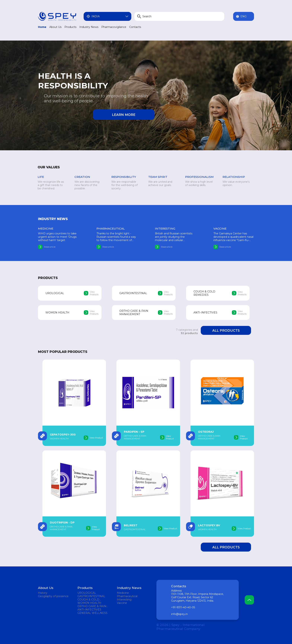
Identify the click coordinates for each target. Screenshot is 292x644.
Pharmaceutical (127, 596)
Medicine (123, 593)
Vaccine (122, 603)
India (107, 16)
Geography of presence (53, 596)
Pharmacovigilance (114, 27)
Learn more (124, 115)
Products (70, 27)
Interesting (124, 600)
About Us (55, 27)
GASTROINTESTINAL (91, 596)
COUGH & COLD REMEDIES (88, 600)
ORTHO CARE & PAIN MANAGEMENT (92, 606)
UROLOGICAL (87, 593)
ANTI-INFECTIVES (89, 610)
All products (226, 330)
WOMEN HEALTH (89, 603)
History (43, 593)
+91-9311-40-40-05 (183, 607)
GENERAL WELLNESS (92, 613)
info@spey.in (179, 614)
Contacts (135, 27)
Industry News (89, 27)
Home (42, 27)
